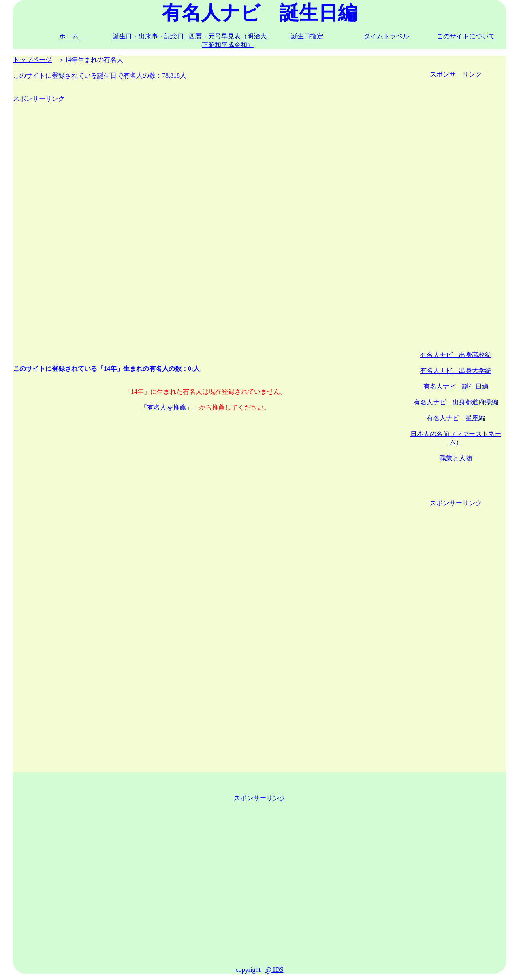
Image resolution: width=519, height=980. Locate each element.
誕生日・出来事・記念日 (148, 36)
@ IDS (274, 970)
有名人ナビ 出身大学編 (456, 371)
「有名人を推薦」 (167, 407)
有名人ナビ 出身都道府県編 (456, 402)
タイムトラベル (387, 36)
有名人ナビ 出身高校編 (456, 355)
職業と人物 (456, 458)
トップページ (32, 60)
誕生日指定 (307, 36)
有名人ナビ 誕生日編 (456, 386)
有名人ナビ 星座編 (456, 418)
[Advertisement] (205, 227)
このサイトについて (466, 36)
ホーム (69, 36)
